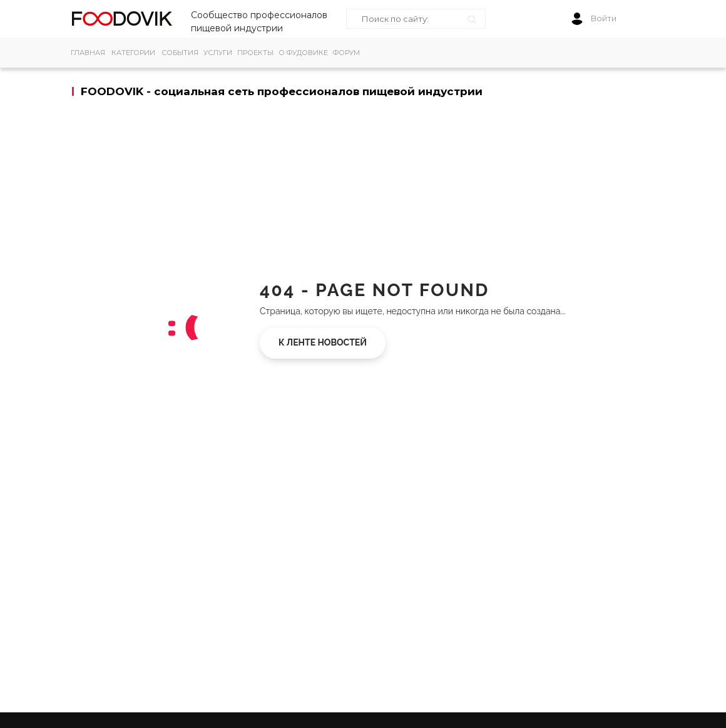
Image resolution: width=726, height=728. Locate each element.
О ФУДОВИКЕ (303, 53)
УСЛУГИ (218, 53)
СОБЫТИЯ (180, 53)
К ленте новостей (323, 342)
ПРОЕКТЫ (255, 53)
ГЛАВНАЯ (88, 53)
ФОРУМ (346, 53)
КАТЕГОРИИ (133, 53)
